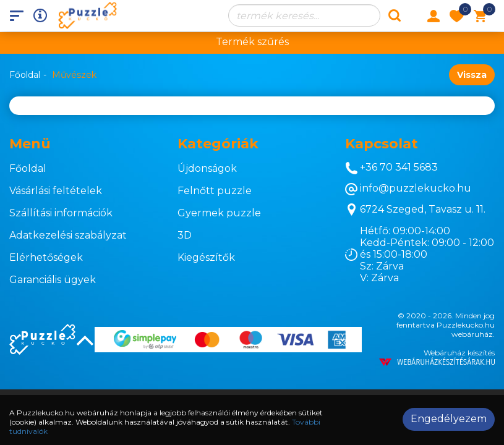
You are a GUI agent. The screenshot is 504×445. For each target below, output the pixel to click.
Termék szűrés (252, 42)
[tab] (84, 144)
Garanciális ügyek (53, 280)
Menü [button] (30, 144)
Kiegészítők (206, 257)
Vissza (472, 75)
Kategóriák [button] (218, 144)
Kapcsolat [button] (382, 144)
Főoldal (25, 75)
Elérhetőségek (46, 257)
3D (185, 235)
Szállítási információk (61, 213)
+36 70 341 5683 (391, 168)
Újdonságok (207, 168)
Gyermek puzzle (219, 213)
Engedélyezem (449, 419)
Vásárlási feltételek (56, 191)
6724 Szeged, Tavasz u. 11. (415, 210)
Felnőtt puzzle (215, 191)
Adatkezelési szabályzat (68, 235)
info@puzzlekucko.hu (408, 189)
